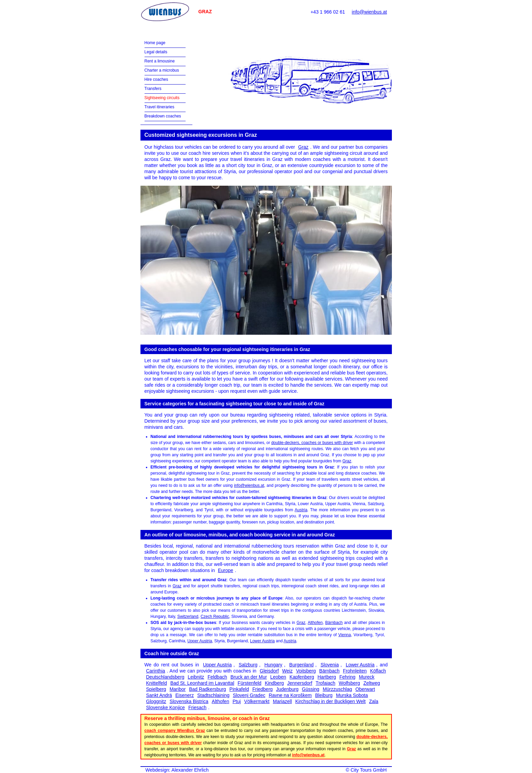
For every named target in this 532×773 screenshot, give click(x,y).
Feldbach (217, 677)
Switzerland (188, 616)
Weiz (288, 671)
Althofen (315, 623)
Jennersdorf (300, 683)
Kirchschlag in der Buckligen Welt (330, 701)
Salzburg (248, 665)
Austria (301, 510)
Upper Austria (200, 641)
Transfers (153, 89)
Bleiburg (324, 695)
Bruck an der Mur (249, 677)
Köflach (378, 671)
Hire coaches (156, 79)
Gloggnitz (156, 701)
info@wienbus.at (369, 12)
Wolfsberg (349, 683)
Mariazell (282, 701)
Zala (374, 701)
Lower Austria (262, 641)
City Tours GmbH (368, 770)
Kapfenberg (302, 677)
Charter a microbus (162, 70)
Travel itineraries (159, 107)
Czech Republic (215, 616)
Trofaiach (325, 683)
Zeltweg (372, 683)
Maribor (178, 689)
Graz (303, 147)
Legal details (156, 52)
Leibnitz (196, 677)
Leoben (278, 677)
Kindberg (274, 683)
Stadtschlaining (213, 695)
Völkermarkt (257, 701)
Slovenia (330, 665)
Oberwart (365, 689)
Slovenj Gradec (249, 695)
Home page (155, 43)
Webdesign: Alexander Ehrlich (177, 770)
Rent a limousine (160, 61)
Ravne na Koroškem (290, 695)
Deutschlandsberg (165, 677)
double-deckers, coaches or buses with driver (312, 443)
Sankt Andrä (159, 695)
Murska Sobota (352, 695)
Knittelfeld (157, 683)
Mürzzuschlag (337, 689)
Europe (225, 570)
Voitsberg (306, 671)
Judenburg (287, 689)
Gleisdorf (269, 671)
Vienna (345, 635)
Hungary (273, 665)
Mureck (367, 677)
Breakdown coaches (163, 116)
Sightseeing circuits (162, 98)
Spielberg (156, 689)
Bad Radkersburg (207, 689)
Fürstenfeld (249, 683)
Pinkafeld (239, 689)
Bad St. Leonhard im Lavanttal (202, 683)
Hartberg (327, 677)
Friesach (197, 707)
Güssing (311, 689)
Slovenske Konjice (166, 707)
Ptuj (236, 701)
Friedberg (263, 689)
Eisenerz (185, 695)
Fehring (347, 677)
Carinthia (156, 671)
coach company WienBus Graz (175, 731)
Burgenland (302, 665)
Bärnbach (334, 623)
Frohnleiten (355, 671)
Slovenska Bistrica (189, 701)
